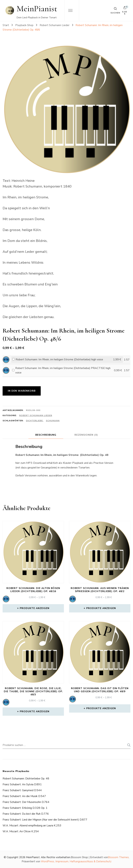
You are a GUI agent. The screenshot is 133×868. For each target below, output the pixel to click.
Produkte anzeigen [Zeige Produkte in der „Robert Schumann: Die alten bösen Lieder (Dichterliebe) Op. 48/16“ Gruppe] (35, 608)
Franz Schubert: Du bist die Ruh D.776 (26, 814)
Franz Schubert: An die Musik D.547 (24, 796)
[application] (6, 360)
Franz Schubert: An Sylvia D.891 (22, 784)
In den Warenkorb (22, 391)
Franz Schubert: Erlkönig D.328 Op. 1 (25, 808)
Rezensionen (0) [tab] (86, 435)
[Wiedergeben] (6, 360)
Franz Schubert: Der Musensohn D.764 (26, 802)
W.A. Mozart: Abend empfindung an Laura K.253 (32, 826)
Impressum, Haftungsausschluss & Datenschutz (83, 861)
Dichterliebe (34, 421)
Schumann (53, 421)
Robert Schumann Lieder (36, 415)
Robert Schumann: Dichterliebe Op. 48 (26, 779)
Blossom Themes (118, 857)
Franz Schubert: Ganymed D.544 (22, 790)
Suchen (128, 745)
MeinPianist (37, 9)
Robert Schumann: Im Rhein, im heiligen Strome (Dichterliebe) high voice (59, 359)
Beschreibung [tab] (46, 435)
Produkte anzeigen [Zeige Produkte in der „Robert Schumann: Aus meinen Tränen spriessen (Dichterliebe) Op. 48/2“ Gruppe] (101, 608)
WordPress (48, 861)
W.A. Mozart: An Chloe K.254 (21, 831)
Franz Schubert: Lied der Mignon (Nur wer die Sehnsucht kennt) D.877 (45, 820)
